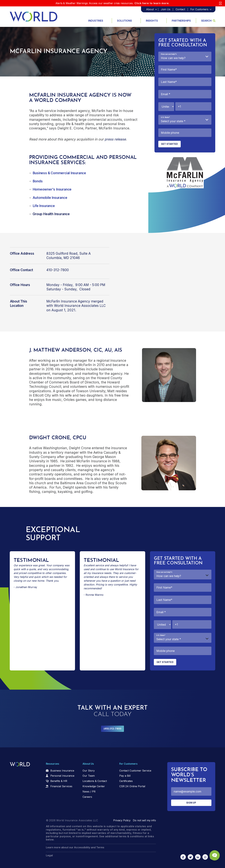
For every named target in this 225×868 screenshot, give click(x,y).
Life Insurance (44, 206)
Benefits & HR (59, 781)
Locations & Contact (95, 781)
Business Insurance (62, 771)
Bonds (38, 181)
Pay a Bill (125, 776)
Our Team (89, 776)
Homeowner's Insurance (52, 189)
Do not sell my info (144, 820)
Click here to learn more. (152, 3)
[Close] (220, 3)
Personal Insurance (62, 776)
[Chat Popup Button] (213, 854)
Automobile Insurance (50, 198)
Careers (87, 797)
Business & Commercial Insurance (59, 173)
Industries (96, 21)
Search (208, 21)
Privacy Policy (122, 820)
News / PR (89, 792)
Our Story (89, 771)
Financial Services (61, 786)
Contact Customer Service (135, 771)
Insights (152, 21)
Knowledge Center (94, 786)
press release (115, 139)
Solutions (124, 21)
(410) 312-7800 (113, 729)
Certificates (126, 781)
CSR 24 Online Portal (132, 786)
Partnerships (181, 21)
